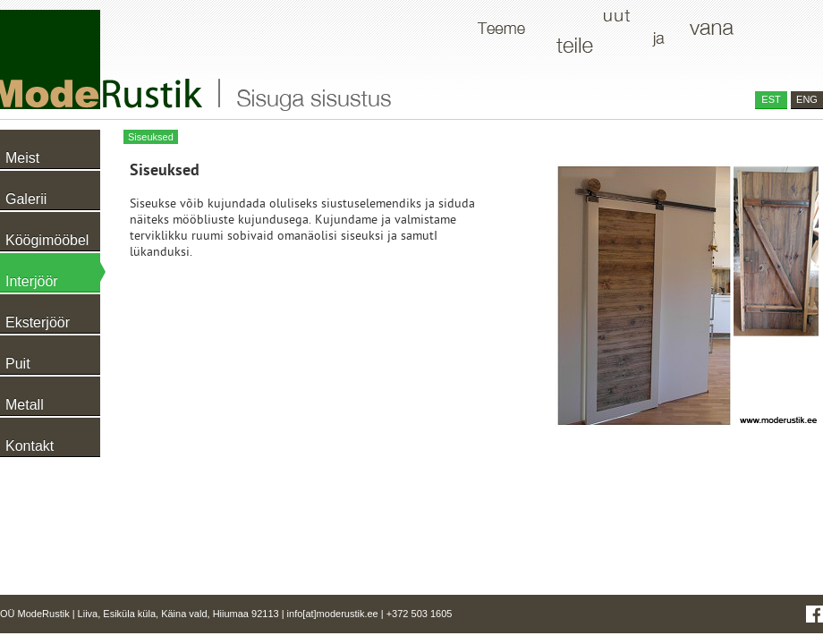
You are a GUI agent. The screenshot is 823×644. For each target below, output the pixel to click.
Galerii (26, 199)
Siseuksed (151, 137)
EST (771, 99)
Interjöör (32, 281)
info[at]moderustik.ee (333, 614)
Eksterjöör (38, 322)
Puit (18, 364)
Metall (25, 405)
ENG (807, 99)
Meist (22, 158)
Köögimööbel (47, 240)
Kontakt (30, 446)
